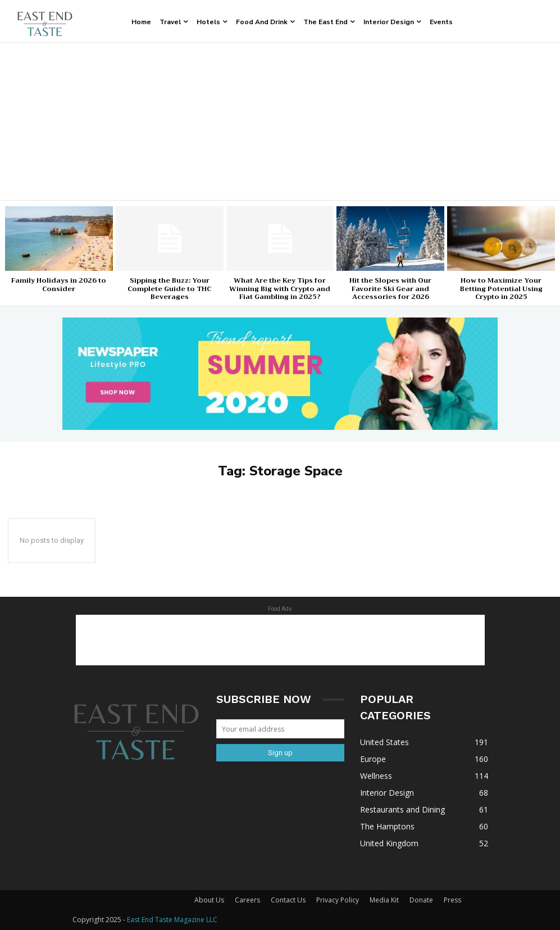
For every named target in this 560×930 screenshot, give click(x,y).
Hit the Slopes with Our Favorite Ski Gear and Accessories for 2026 (390, 289)
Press (452, 900)
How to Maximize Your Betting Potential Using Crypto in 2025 (501, 289)
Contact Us (288, 900)
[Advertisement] (280, 121)
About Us (209, 900)
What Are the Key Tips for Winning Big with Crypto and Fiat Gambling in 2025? (280, 289)
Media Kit (384, 900)
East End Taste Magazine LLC (172, 920)
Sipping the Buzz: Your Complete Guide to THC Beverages (169, 289)
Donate (421, 900)
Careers (247, 900)
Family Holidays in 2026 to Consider (59, 284)
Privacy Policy (338, 900)
